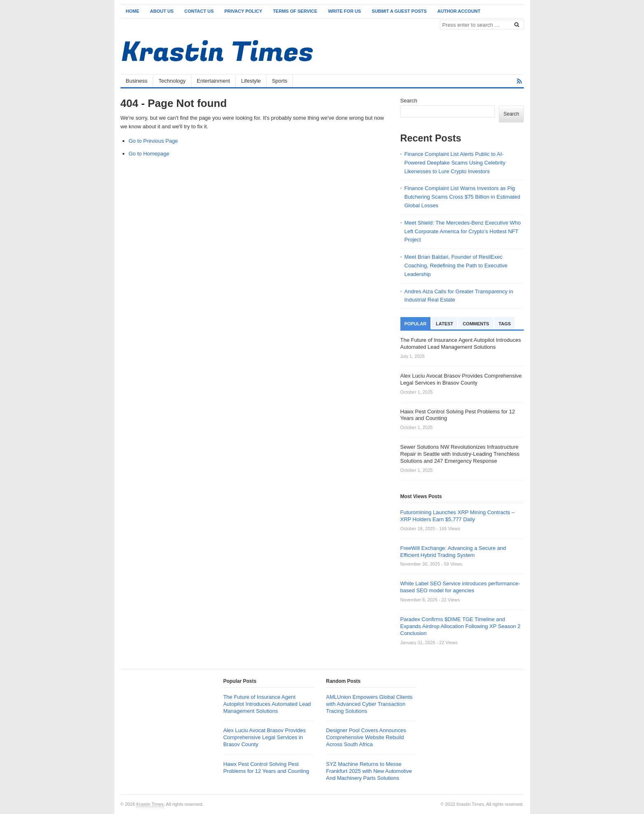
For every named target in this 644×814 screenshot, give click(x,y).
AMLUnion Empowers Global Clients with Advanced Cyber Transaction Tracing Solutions (369, 704)
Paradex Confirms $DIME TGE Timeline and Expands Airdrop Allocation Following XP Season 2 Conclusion (460, 626)
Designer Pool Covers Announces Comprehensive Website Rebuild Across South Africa (366, 737)
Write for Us (344, 11)
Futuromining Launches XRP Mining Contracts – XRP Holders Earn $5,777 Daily (458, 516)
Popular (416, 324)
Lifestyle (251, 81)
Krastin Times (150, 804)
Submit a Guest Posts (399, 11)
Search (409, 101)
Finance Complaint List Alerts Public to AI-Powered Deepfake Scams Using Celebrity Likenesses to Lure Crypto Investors (455, 163)
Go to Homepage (149, 154)
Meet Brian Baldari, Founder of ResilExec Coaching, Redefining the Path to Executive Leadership (456, 266)
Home (133, 11)
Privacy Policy (243, 11)
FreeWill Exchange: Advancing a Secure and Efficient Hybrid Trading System (453, 552)
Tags (505, 324)
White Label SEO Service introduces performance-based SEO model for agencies (460, 587)
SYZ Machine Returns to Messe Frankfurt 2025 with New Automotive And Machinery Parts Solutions (369, 771)
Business (137, 81)
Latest (444, 324)
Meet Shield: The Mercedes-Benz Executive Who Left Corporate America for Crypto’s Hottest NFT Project (463, 231)
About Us (162, 11)
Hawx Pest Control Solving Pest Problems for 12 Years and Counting (266, 768)
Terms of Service (295, 11)
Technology (172, 81)
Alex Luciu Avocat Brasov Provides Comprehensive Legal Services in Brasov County (264, 737)
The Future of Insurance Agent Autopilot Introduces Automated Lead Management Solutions (267, 704)
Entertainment (213, 81)
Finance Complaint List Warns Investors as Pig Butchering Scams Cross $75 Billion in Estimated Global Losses (463, 197)
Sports (280, 81)
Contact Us (199, 11)
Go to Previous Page (153, 141)
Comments (476, 324)
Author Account (459, 11)
